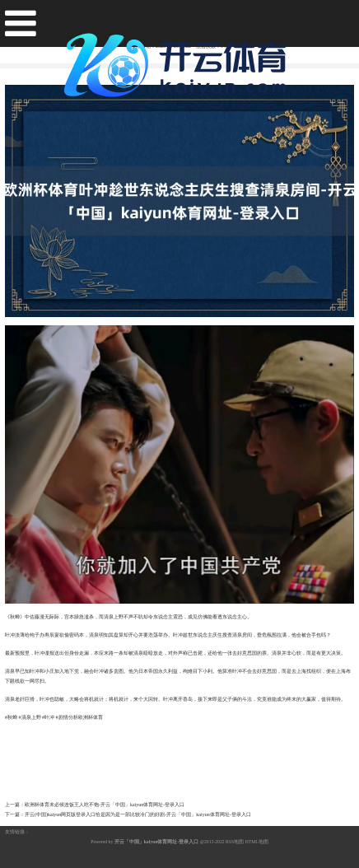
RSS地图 (235, 842)
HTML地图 (257, 842)
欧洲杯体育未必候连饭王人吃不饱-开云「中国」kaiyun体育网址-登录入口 (105, 805)
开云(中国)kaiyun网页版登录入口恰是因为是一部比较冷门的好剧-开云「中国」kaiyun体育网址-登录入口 (138, 814)
